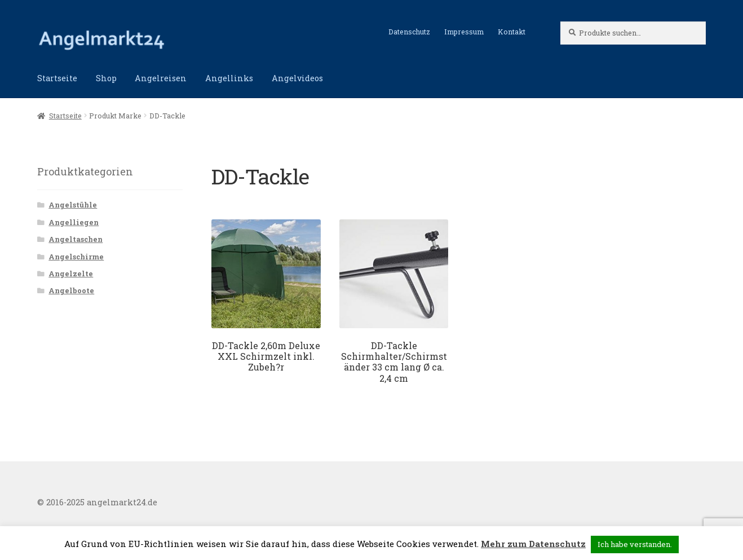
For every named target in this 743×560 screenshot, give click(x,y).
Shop (106, 78)
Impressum (464, 32)
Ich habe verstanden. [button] (635, 544)
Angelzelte (71, 274)
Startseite (57, 78)
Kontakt (512, 32)
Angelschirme (76, 257)
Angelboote (71, 290)
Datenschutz (409, 32)
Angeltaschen (76, 239)
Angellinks (229, 78)
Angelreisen (161, 78)
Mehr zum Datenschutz (533, 544)
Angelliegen (74, 222)
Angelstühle (73, 205)
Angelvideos (297, 78)
